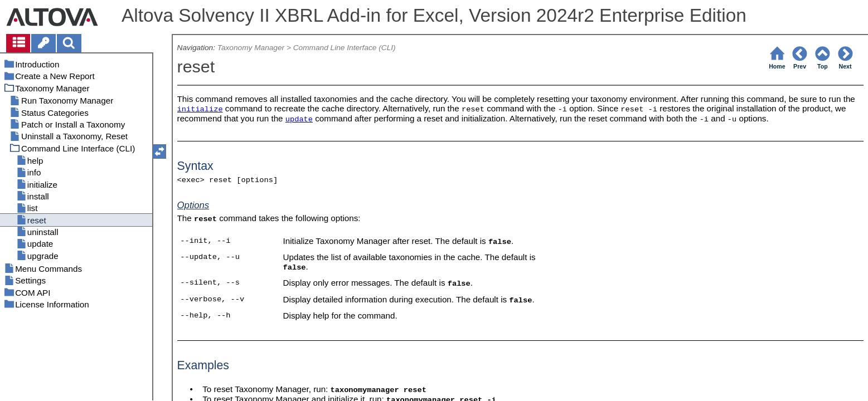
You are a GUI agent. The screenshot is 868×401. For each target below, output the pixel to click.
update (299, 119)
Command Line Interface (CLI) (345, 48)
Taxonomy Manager (251, 48)
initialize (200, 109)
